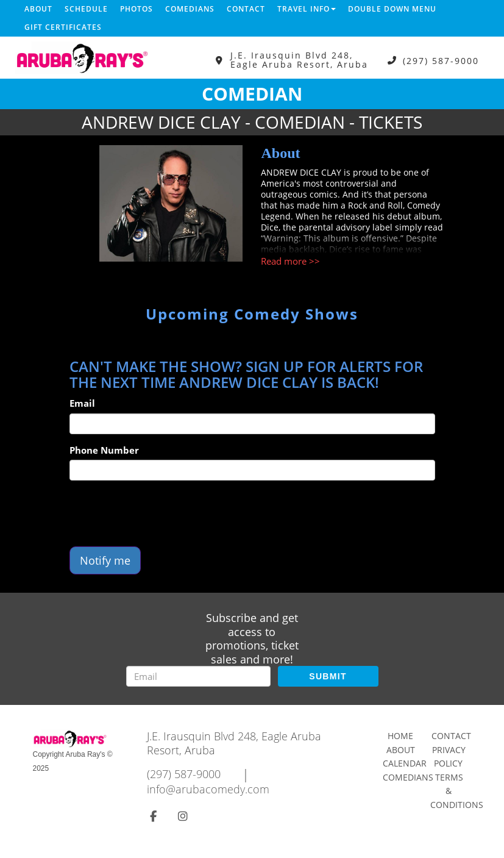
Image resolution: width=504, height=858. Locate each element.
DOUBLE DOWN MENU (392, 9)
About (38, 9)
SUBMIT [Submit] (328, 676)
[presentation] (162, 513)
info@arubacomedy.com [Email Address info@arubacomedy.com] (208, 789)
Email (82, 403)
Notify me (105, 560)
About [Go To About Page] (401, 750)
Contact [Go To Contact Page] (451, 736)
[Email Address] (198, 676)
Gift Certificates (63, 27)
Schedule (86, 9)
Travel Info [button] (307, 9)
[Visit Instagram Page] (183, 816)
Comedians (190, 9)
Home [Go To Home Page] (400, 736)
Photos (137, 9)
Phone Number (104, 450)
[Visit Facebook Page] (153, 816)
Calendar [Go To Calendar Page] (405, 763)
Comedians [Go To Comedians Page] (408, 777)
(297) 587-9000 (441, 60)
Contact (246, 9)
